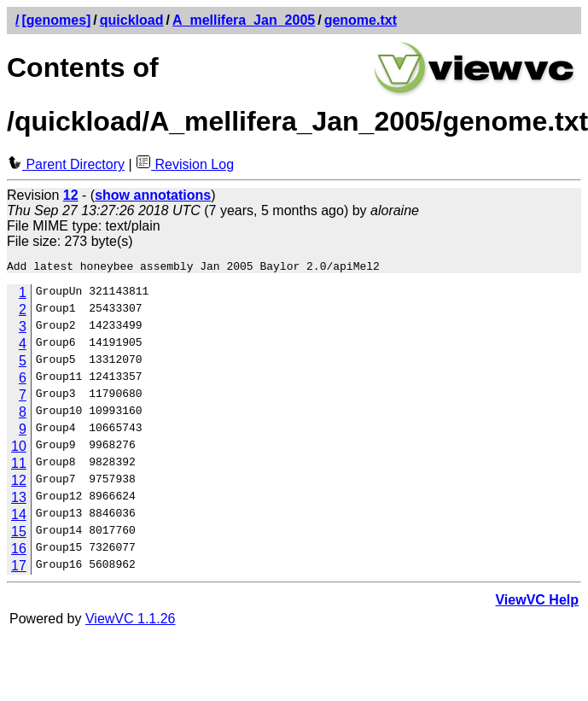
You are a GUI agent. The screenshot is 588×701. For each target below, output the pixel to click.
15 (19, 534)
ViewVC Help (537, 602)
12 (19, 483)
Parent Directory (66, 164)
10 (19, 449)
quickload (132, 20)
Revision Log (185, 164)
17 (19, 568)
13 (19, 500)
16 (19, 551)
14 (19, 517)
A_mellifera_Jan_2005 (244, 20)
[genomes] (56, 20)
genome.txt (361, 20)
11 (19, 466)
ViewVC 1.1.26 (131, 621)
